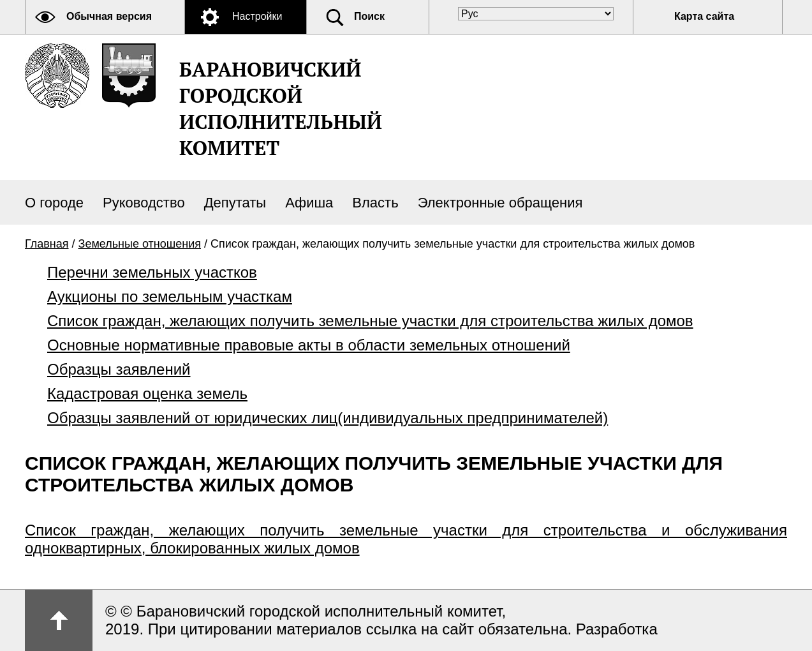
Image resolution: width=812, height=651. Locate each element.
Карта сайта (704, 16)
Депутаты (235, 203)
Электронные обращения (500, 203)
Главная (47, 244)
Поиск (369, 16)
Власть (375, 203)
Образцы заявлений (119, 369)
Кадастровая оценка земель (147, 393)
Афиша (309, 203)
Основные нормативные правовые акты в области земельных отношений (309, 345)
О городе (54, 203)
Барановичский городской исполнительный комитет (281, 108)
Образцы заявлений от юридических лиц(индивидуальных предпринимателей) (328, 418)
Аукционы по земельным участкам (170, 296)
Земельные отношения (140, 244)
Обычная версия (109, 16)
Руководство (144, 203)
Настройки (257, 16)
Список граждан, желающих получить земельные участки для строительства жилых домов (370, 321)
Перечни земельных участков (152, 272)
